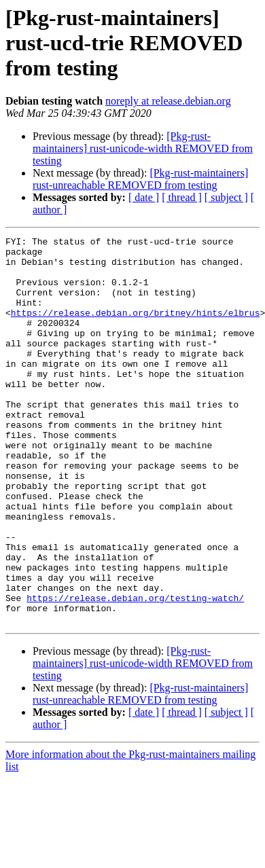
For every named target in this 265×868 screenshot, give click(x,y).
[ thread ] (182, 197)
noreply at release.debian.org (168, 101)
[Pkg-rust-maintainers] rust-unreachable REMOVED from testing (140, 179)
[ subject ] (226, 197)
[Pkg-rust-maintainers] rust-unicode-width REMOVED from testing (143, 148)
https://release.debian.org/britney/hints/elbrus (136, 329)
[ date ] (144, 197)
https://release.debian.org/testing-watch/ (135, 671)
